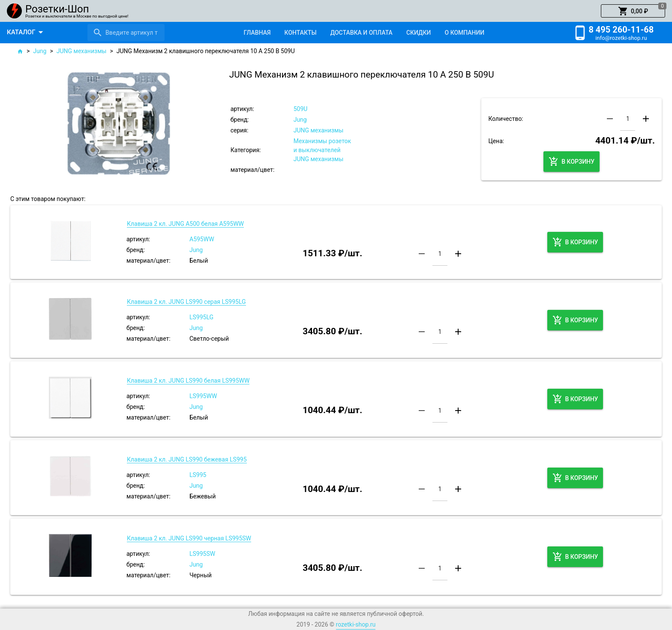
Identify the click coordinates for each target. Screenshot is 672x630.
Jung (40, 51)
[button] (633, 11)
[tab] (257, 33)
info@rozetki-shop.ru (621, 38)
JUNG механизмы (82, 51)
